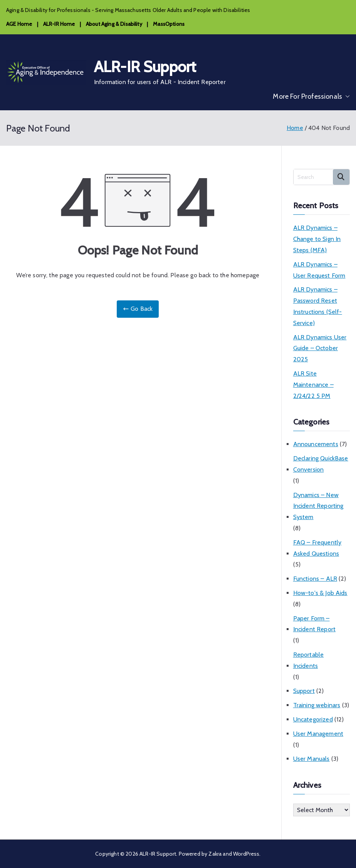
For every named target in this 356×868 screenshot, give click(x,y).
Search (341, 177)
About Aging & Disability (114, 24)
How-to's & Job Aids (320, 593)
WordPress (246, 854)
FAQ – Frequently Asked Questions (317, 548)
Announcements (316, 444)
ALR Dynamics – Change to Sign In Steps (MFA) (317, 239)
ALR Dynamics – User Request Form (319, 270)
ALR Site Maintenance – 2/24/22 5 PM (313, 385)
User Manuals (311, 759)
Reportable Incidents (309, 660)
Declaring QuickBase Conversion (321, 464)
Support (304, 691)
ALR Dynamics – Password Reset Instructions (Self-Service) (318, 306)
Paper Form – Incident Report (314, 624)
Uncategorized (313, 719)
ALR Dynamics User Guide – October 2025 (320, 348)
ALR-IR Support (145, 67)
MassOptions (169, 24)
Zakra (215, 854)
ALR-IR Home (59, 24)
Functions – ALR (315, 579)
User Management (318, 734)
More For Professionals (311, 96)
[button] (346, 96)
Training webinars (317, 705)
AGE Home (19, 24)
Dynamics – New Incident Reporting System (318, 506)
